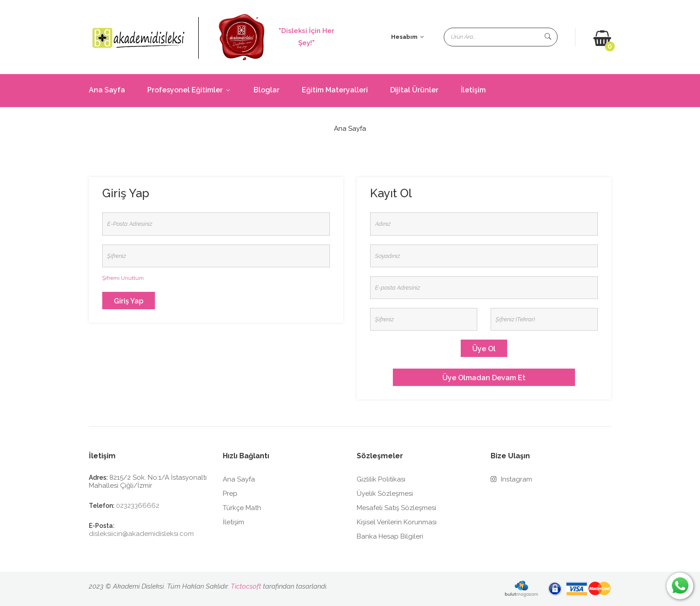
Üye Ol (484, 349)
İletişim (473, 90)
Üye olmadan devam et (484, 378)
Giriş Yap (129, 301)
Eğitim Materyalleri (335, 90)
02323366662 (138, 506)
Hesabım (407, 37)
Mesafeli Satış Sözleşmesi (396, 508)
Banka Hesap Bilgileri (390, 536)
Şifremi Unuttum (123, 278)
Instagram (511, 479)
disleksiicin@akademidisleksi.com (141, 534)
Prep (230, 494)
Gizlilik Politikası (381, 479)
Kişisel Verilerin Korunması (397, 522)
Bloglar (267, 90)
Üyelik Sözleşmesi (385, 494)
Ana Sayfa (107, 90)
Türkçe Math (242, 508)
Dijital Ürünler (414, 90)
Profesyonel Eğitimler (189, 90)
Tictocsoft (246, 586)
